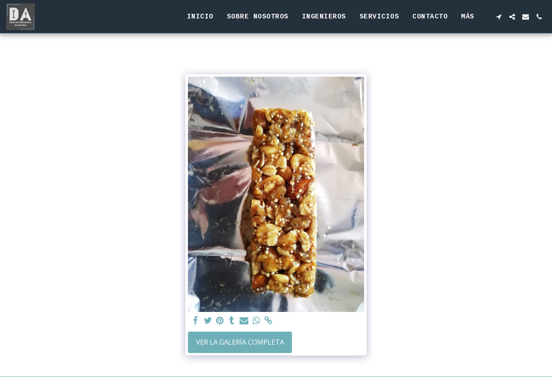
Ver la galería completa (240, 342)
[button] (499, 17)
